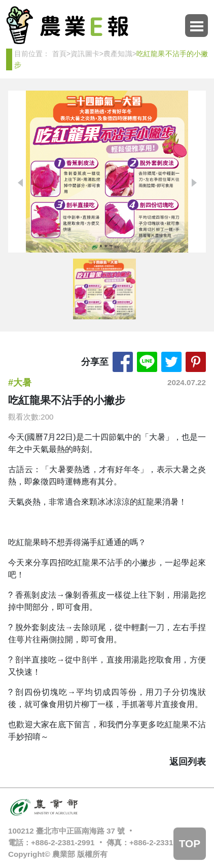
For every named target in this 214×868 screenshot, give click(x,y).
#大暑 (20, 383)
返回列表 (188, 762)
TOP (190, 843)
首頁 (59, 54)
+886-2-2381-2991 (63, 842)
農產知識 (118, 54)
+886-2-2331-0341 (161, 842)
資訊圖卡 (85, 54)
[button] (194, 183)
